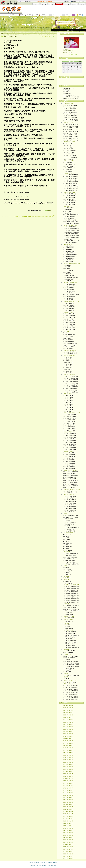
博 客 (59, 4)
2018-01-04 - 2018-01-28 (68, 806)
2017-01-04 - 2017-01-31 (68, 822)
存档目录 (66, 703)
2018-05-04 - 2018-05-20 (68, 799)
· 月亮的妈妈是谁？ (67, 90)
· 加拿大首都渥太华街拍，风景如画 (71, 667)
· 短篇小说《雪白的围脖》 (69, 618)
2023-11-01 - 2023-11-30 (68, 758)
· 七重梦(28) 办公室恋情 (68, 152)
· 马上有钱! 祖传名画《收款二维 (70, 293)
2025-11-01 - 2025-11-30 (68, 716)
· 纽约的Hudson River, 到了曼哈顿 (71, 656)
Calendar (66, 58)
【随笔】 (65, 514)
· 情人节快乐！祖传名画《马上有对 (71, 295)
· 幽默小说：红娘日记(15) (69, 326)
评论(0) (40, 211)
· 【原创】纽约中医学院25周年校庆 (71, 635)
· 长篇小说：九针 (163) (68, 401)
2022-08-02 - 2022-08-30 (68, 784)
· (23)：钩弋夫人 (67, 541)
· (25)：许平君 (66, 538)
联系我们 (74, 1)
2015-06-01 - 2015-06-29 (68, 855)
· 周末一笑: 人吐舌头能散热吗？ (70, 243)
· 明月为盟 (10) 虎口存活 (69, 258)
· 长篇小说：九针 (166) (68, 395)
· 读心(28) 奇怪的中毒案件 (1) (70, 111)
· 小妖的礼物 (66, 679)
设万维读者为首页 (27, 1)
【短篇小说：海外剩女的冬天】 (70, 356)
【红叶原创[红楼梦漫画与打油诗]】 (71, 585)
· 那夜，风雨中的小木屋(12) (69, 415)
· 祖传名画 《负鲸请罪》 (69, 300)
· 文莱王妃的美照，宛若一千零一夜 (71, 606)
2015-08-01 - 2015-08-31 (68, 851)
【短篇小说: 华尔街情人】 (69, 161)
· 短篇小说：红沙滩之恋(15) (69, 444)
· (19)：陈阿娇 (66, 548)
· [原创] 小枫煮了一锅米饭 (69, 488)
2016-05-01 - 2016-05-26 (68, 836)
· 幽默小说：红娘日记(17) (69, 322)
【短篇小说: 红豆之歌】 (68, 620)
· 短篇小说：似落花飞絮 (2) (69, 309)
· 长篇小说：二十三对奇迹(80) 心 (70, 390)
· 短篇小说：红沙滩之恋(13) (69, 448)
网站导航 (50, 863)
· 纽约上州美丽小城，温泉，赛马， (71, 661)
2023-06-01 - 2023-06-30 (68, 766)
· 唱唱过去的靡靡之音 (68, 653)
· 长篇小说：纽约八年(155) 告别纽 (71, 178)
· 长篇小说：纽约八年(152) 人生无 (71, 183)
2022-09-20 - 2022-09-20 (68, 782)
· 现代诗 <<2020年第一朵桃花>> (70, 345)
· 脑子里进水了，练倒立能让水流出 (71, 237)
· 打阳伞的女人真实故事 (68, 276)
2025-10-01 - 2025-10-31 (68, 718)
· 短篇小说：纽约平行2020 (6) (70, 196)
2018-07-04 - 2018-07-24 (68, 796)
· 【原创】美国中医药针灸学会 (70, 642)
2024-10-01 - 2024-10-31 (68, 738)
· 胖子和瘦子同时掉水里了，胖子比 (71, 236)
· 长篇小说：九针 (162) (68, 402)
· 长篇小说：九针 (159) (68, 408)
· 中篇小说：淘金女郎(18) (69, 468)
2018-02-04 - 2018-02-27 (68, 804)
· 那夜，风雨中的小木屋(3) (69, 430)
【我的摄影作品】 (67, 654)
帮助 (80, 15)
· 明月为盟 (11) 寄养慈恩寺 (69, 256)
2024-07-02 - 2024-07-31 (68, 744)
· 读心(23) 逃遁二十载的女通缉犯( (71, 119)
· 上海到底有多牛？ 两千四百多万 (71, 517)
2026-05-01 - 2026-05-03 (68, 705)
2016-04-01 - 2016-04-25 (68, 838)
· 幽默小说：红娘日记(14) (69, 328)
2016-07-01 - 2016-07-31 (68, 832)
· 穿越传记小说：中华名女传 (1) (70, 682)
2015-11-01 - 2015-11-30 (68, 846)
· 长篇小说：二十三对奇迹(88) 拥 (70, 376)
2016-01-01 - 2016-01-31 (68, 843)
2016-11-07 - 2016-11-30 (68, 825)
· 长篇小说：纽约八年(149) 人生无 (71, 189)
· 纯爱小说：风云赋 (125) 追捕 (70, 133)
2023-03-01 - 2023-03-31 (68, 771)
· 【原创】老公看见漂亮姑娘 (69, 640)
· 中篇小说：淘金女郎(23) (69, 460)
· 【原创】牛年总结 (67, 639)
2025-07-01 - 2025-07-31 (68, 723)
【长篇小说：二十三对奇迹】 (70, 375)
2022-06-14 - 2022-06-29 (68, 787)
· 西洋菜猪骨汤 (66, 627)
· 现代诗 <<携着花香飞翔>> (69, 335)
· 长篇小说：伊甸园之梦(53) (69, 498)
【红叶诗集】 (66, 331)
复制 (68, 30)
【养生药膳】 (66, 623)
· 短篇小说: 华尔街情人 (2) (69, 170)
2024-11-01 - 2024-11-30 (68, 737)
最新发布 (66, 86)
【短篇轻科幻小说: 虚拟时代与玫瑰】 (72, 489)
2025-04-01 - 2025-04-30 (68, 728)
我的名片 (66, 34)
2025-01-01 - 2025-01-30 (68, 733)
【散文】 (65, 566)
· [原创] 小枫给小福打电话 (69, 474)
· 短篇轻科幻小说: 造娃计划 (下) (70, 352)
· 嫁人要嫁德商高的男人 (68, 529)
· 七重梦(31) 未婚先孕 (68, 147)
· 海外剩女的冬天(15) (68, 362)
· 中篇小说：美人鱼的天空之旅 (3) (71, 696)
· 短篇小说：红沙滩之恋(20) (69, 435)
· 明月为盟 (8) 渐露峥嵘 (68, 262)
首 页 (36, 4)
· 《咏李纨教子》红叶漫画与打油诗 (71, 590)
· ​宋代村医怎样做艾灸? (68, 270)
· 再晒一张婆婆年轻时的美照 (69, 607)
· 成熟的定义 (66, 573)
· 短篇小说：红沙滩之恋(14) (69, 446)
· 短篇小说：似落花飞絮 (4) (69, 305)
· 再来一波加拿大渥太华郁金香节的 (71, 663)
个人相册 (36, 15)
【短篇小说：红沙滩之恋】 (69, 432)
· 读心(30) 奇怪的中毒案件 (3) (70, 107)
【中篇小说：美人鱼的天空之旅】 (71, 684)
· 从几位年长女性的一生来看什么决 (71, 528)
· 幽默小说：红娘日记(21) (69, 316)
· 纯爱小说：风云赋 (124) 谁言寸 (70, 135)
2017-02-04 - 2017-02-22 (68, 820)
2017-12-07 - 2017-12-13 (68, 808)
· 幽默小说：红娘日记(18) (69, 321)
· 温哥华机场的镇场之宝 (68, 668)
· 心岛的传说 (66, 567)
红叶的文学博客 (26, 25)
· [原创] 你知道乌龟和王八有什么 (70, 482)
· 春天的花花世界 (67, 670)
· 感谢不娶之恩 (66, 526)
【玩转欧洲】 (66, 576)
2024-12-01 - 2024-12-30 (68, 735)
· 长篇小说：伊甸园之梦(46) (69, 510)
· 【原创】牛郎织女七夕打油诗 (70, 637)
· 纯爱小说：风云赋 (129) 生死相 (70, 126)
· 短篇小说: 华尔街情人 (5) (69, 164)
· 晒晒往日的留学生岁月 (68, 524)
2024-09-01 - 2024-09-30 (68, 740)
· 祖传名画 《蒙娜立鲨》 (69, 298)
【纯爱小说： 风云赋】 (68, 123)
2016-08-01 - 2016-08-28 (68, 831)
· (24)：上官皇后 (67, 540)
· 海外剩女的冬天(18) (68, 357)
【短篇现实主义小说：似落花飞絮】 (71, 302)
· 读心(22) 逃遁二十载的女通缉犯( (71, 121)
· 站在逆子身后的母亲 (68, 519)
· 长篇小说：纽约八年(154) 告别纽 (71, 180)
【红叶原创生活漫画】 (68, 630)
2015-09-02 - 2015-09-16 (68, 850)
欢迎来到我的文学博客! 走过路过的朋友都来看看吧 (72, 79)
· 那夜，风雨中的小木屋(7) (69, 423)
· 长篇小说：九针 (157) (68, 411)
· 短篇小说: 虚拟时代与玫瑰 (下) (70, 491)
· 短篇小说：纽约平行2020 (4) (70, 199)
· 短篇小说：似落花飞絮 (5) (69, 303)
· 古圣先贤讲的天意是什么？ (69, 522)
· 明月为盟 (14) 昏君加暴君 (69, 251)
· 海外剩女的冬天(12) (68, 368)
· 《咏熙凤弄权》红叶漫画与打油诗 (71, 602)
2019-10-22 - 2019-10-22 (68, 794)
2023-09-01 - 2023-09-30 (68, 761)
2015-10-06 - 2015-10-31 (68, 848)
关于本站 (31, 863)
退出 (85, 15)
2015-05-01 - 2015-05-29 (68, 857)
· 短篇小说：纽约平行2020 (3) (70, 201)
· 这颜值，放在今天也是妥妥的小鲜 (71, 611)
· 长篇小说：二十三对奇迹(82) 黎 (70, 387)
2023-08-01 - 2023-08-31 (68, 763)
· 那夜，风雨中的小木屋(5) (69, 427)
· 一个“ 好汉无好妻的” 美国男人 (70, 555)
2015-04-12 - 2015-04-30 (68, 858)
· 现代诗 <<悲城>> (67, 333)
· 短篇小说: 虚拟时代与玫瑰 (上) (70, 493)
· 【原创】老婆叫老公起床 (69, 634)
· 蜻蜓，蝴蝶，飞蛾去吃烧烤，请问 (71, 97)
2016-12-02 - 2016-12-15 (68, 824)
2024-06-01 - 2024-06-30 (68, 745)
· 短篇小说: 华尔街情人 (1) (69, 171)
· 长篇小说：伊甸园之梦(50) (69, 503)
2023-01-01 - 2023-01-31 (68, 775)
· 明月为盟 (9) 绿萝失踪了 (69, 260)
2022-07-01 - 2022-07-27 (68, 785)
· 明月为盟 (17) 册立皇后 (69, 246)
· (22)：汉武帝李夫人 (68, 543)
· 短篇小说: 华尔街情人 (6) (69, 163)
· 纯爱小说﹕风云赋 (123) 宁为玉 (70, 137)
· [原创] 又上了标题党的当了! (70, 479)
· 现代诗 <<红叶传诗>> (68, 336)
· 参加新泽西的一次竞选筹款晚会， (71, 564)
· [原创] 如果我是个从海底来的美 (70, 481)
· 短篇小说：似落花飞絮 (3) (69, 307)
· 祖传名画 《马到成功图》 (69, 296)
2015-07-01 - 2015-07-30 (68, 853)
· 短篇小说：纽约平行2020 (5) (70, 197)
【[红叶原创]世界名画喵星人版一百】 (72, 263)
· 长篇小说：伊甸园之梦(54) (69, 496)
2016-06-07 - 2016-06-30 (68, 834)
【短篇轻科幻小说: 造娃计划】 (70, 350)
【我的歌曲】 (66, 649)
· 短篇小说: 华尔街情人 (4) (69, 166)
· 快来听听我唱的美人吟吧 (69, 651)
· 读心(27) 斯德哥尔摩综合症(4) (70, 112)
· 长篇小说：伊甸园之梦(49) (69, 505)
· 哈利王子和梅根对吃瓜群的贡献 (71, 515)
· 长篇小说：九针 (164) (68, 399)
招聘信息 (45, 863)
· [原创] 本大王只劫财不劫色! (70, 477)
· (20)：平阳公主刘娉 (68, 547)
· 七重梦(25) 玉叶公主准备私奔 (70, 157)
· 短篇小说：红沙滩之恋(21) (69, 434)
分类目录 (66, 101)
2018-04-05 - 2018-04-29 (68, 801)
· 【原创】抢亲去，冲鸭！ (69, 646)
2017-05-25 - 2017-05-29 (68, 815)
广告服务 (67, 1)
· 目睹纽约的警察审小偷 (68, 559)
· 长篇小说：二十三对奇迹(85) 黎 (70, 382)
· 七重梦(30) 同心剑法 (68, 149)
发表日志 (22, 15)
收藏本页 (72, 30)
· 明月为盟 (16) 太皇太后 (69, 248)
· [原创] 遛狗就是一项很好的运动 (70, 486)
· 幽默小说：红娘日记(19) (69, 319)
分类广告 (75, 4)
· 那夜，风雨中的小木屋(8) (69, 422)
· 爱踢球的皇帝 (66, 267)
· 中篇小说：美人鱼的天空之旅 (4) (71, 694)
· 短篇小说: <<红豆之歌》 (69, 621)
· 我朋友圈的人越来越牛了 (69, 217)
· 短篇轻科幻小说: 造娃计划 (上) (70, 354)
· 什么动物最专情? (67, 93)
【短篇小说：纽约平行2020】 (70, 192)
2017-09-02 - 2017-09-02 (68, 811)
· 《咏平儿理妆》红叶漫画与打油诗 (71, 595)
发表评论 (49, 211)
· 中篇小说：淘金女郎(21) (69, 463)
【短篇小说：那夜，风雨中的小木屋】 (72, 413)
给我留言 (43, 15)
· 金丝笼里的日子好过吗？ (69, 279)
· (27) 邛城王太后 (67, 534)
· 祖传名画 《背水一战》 (69, 289)
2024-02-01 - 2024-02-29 (68, 752)
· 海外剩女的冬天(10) (68, 371)
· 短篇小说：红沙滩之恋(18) (69, 439)
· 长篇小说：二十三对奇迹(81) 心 (70, 389)
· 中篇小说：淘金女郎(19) (69, 467)
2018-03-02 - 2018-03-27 (68, 803)
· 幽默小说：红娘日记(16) (69, 324)
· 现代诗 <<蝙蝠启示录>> (69, 340)
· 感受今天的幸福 (67, 569)
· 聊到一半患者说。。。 (68, 92)
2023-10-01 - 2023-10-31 (68, 759)
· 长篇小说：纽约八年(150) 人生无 (71, 187)
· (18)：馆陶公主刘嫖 (68, 550)
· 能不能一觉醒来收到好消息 (69, 220)
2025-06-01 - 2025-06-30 (68, 725)
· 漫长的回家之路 (67, 574)
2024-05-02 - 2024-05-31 (68, 747)
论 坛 (67, 4)
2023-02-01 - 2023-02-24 (68, 773)
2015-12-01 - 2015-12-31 (68, 844)
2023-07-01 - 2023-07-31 (68, 765)
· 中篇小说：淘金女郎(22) (69, 461)
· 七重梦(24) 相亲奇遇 (68, 159)
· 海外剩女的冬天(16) (68, 361)
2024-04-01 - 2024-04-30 (68, 749)
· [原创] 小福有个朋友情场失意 (70, 484)
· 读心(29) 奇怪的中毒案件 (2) (70, 109)
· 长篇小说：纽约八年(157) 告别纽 (71, 175)
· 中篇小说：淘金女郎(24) (69, 458)
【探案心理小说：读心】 (69, 104)
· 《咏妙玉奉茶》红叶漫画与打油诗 (71, 597)
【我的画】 (66, 673)
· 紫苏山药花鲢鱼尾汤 (68, 628)
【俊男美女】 (66, 604)
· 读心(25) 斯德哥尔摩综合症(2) (70, 116)
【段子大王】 (66, 206)
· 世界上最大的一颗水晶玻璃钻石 (71, 554)
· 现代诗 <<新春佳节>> (68, 349)
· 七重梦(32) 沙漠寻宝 (68, 145)
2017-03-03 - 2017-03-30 (68, 818)
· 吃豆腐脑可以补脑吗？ (68, 239)
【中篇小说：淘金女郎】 (69, 451)
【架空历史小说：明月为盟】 (70, 244)
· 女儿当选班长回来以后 (68, 88)
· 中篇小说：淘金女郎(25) (69, 456)
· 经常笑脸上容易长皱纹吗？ (69, 227)
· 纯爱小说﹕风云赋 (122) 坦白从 (70, 138)
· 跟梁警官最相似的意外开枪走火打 (71, 557)
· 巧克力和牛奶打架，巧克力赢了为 (71, 223)
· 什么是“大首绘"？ (67, 281)
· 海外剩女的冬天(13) (68, 366)
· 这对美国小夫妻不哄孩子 (69, 562)
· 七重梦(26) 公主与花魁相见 (69, 156)
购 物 (82, 4)
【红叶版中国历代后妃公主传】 (70, 533)
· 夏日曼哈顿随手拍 (67, 660)
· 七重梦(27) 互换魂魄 (68, 154)
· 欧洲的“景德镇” (67, 578)
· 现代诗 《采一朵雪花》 (69, 347)
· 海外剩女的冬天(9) (67, 373)
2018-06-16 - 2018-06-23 (68, 798)
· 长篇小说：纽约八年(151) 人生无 (71, 185)
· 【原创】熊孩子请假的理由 (69, 632)
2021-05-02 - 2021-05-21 (68, 791)
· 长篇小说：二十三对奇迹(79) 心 (70, 392)
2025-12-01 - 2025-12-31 (68, 714)
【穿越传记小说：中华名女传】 (70, 680)
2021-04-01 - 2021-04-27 (68, 792)
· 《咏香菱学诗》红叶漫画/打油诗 (71, 592)
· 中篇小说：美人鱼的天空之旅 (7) (71, 689)
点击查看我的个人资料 (72, 55)
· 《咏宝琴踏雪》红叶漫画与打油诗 (71, 599)
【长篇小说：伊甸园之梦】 (69, 495)
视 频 (52, 4)
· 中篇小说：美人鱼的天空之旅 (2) (71, 698)
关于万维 (81, 1)
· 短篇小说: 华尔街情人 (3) (69, 168)
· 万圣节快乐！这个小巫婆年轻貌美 (71, 675)
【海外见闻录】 (67, 552)
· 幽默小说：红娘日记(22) (69, 314)
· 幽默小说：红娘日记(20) (69, 317)
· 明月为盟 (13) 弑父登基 (69, 253)
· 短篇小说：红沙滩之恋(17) (69, 441)
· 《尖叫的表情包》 (67, 265)
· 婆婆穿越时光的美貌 (68, 614)
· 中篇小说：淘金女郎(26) (69, 455)
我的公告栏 (67, 77)
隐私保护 (55, 863)
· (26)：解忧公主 (67, 536)
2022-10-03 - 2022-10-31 (68, 780)
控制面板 (29, 15)
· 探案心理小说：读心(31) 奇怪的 (70, 99)
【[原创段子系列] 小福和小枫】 (70, 470)
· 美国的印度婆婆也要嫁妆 (69, 561)
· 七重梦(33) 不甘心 (67, 144)
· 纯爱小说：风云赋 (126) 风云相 (70, 131)
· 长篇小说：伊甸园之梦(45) (69, 512)
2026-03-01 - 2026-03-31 (68, 709)
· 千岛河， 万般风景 (68, 583)
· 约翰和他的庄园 (67, 581)
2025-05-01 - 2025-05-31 (68, 726)
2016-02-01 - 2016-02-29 (68, 841)
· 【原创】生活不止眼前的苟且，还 (71, 647)
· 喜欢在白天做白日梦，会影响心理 (71, 232)
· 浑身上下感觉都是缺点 (68, 218)
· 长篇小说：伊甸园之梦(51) (69, 501)
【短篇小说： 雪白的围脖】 (69, 616)
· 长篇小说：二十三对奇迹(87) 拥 (70, 378)
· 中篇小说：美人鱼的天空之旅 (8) (71, 687)
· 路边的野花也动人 (67, 672)
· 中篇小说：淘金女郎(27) (69, 453)
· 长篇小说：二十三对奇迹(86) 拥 (70, 380)
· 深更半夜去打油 (67, 521)
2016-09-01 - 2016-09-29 (68, 829)
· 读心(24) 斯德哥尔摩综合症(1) (70, 117)
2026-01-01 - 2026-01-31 (68, 712)
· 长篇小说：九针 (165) (68, 397)
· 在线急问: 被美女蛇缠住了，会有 (71, 241)
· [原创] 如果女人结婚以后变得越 (70, 475)
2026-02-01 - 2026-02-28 (68, 711)
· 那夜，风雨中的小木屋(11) (69, 416)
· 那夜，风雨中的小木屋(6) (69, 425)
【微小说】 (66, 677)
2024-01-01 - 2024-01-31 (68, 754)
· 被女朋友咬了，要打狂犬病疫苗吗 (71, 234)
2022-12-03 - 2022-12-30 (68, 777)
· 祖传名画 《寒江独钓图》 (69, 291)
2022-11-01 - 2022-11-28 (68, 778)
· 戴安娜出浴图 (66, 272)
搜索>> (13, 15)
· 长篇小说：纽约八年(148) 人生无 (71, 190)
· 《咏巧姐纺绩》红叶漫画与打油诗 (71, 594)
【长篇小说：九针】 (68, 394)
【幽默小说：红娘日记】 (69, 312)
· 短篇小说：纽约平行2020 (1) (70, 204)
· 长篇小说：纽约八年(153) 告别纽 (71, 182)
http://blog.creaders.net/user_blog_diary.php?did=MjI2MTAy (18, 196)
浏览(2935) (31, 211)
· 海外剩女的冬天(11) (68, 369)
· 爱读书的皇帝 (66, 269)
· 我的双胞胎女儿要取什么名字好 (71, 222)
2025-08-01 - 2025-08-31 (68, 721)
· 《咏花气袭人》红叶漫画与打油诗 (71, 587)
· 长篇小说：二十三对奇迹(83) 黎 (70, 385)
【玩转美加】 (66, 580)
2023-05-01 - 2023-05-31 (68, 768)
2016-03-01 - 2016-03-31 (68, 839)
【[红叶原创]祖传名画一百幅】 (70, 283)
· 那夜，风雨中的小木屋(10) (69, 418)
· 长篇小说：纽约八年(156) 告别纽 (71, 177)
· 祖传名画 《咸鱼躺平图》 (69, 95)
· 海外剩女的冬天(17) (68, 359)
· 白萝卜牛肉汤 (66, 625)
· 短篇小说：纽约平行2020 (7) (70, 194)
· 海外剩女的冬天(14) (68, 364)
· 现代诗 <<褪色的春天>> (69, 342)
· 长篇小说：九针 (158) (68, 409)
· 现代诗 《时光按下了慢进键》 (70, 343)
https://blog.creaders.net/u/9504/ (59, 30)
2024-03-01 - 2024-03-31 (68, 751)
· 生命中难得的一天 (67, 571)
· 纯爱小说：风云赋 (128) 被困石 (70, 128)
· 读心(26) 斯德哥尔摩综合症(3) (70, 114)
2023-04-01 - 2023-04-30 (68, 770)
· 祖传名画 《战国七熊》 (69, 288)
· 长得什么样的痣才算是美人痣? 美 (71, 229)
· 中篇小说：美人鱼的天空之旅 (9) (71, 686)
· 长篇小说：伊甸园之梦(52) (69, 500)
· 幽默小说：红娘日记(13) (69, 329)
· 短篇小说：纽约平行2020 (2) (70, 203)
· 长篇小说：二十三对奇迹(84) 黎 (70, 383)
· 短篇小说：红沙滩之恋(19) (69, 437)
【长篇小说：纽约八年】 (69, 173)
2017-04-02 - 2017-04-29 (68, 817)
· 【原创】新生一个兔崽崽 (69, 644)
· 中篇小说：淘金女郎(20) (69, 465)
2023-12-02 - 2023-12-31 (68, 756)
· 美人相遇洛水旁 (67, 274)
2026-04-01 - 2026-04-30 (68, 707)
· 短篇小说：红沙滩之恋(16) (69, 442)
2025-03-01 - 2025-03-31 (68, 730)
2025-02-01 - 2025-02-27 (68, 732)
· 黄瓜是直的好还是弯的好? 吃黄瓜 (71, 230)
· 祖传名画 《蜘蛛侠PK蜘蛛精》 (70, 286)
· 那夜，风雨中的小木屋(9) (69, 420)
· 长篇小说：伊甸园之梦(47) (69, 508)
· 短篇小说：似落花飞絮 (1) (69, 310)
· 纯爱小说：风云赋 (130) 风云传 (70, 124)
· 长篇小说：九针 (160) (68, 406)
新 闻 (44, 4)
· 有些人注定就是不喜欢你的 (69, 531)
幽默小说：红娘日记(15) (10, 36)
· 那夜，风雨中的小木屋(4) (69, 428)
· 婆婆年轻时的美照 (67, 613)
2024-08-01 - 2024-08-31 (68, 742)
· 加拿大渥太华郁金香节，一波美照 (71, 665)
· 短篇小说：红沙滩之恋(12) (69, 449)
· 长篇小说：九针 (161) (68, 404)
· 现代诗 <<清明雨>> (68, 338)
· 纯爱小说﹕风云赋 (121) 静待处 (70, 140)
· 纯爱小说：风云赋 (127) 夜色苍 (70, 130)
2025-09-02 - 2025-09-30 (68, 719)
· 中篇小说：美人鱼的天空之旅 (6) (71, 691)
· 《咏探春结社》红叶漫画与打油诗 (71, 601)
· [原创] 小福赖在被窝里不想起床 (70, 472)
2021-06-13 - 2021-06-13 (68, 789)
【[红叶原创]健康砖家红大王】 (70, 225)
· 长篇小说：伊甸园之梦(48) (69, 507)
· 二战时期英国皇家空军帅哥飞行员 (71, 609)
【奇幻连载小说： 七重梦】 (69, 142)
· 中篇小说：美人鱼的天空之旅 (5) (71, 693)
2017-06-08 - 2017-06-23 (68, 813)
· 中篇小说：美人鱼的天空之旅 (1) (71, 700)
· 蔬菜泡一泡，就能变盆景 (69, 658)
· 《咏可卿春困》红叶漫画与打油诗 (71, 588)
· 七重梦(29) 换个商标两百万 (69, 150)
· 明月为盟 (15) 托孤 (67, 250)
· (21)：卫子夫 (66, 545)
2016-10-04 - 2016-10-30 (68, 827)
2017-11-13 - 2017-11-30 (68, 810)
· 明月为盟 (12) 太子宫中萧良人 (70, 255)
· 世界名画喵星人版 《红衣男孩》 (71, 277)
